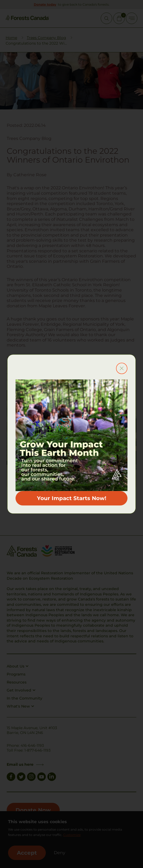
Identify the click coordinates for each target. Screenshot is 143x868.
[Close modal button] (122, 368)
